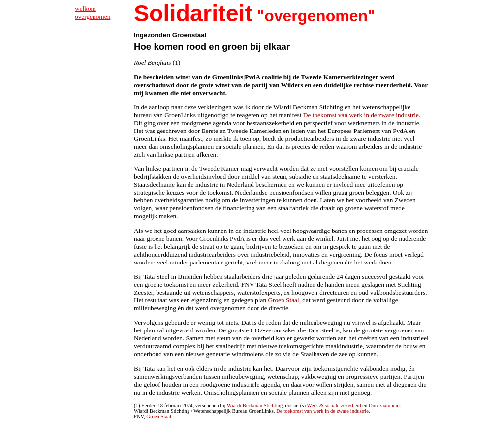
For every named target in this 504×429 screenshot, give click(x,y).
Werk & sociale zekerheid (334, 406)
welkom (85, 9)
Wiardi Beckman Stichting (255, 406)
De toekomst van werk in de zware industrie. (323, 411)
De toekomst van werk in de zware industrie (361, 115)
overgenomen (93, 16)
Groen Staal (283, 300)
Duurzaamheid (384, 406)
